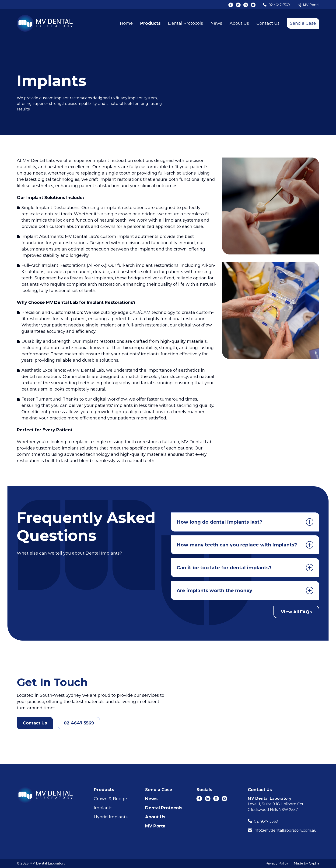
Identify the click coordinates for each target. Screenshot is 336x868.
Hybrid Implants (111, 817)
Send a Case (303, 23)
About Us (239, 23)
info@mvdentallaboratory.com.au (285, 830)
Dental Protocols (185, 23)
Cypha (314, 863)
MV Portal (156, 826)
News (216, 23)
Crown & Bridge (110, 799)
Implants (103, 808)
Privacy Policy (277, 863)
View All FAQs (296, 612)
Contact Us (268, 23)
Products (150, 23)
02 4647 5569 (79, 723)
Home (126, 23)
